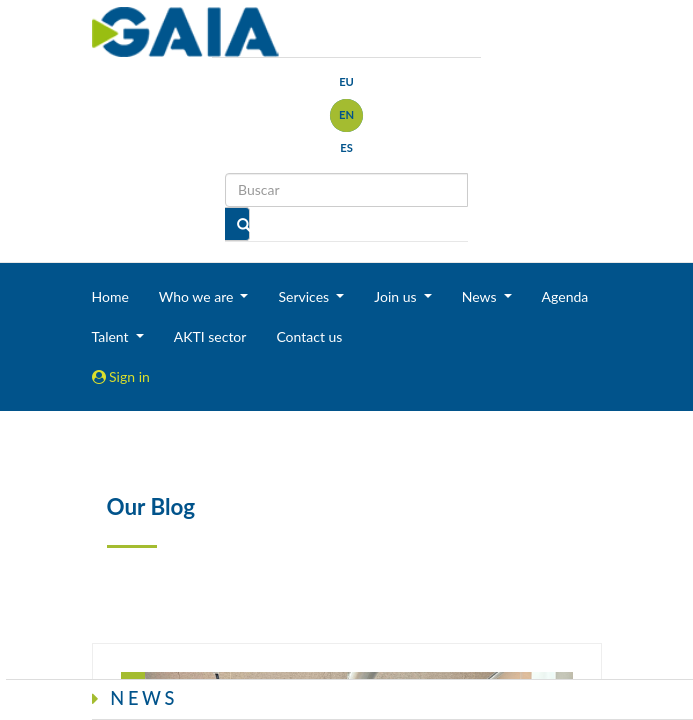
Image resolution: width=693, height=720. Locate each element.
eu (346, 81)
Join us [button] (397, 296)
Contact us (309, 336)
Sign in (121, 376)
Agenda (565, 296)
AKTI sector (210, 336)
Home (110, 296)
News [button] (481, 296)
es (346, 147)
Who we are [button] (198, 296)
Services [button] (305, 296)
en (346, 114)
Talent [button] (112, 336)
